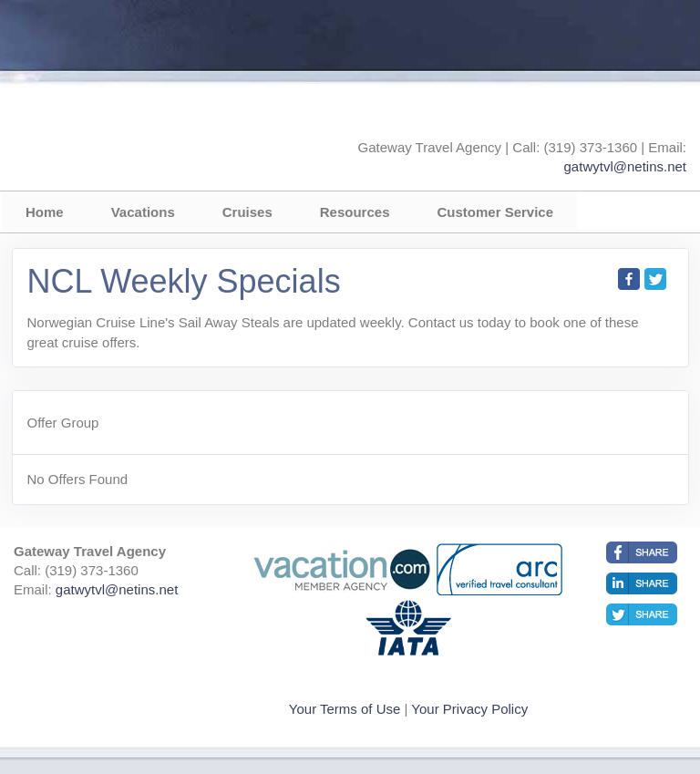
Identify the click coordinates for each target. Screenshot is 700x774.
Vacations (143, 212)
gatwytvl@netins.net (625, 166)
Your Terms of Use (345, 709)
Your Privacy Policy (469, 709)
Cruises (247, 212)
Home (45, 212)
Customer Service (495, 212)
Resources (355, 212)
